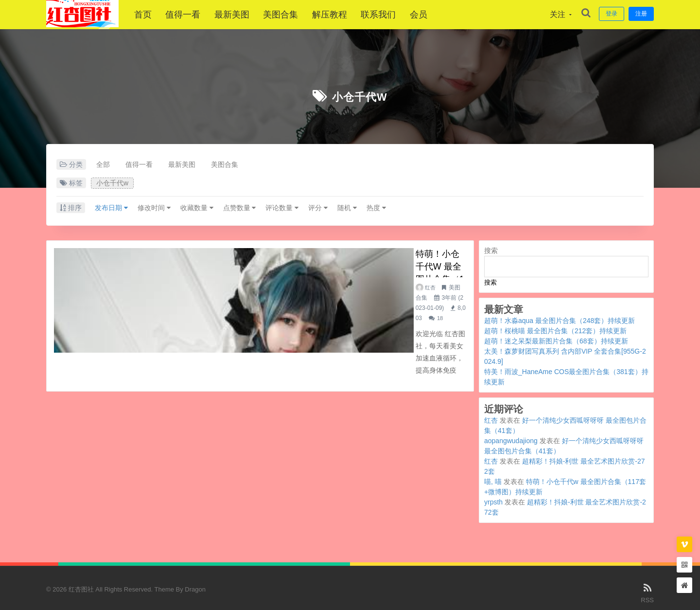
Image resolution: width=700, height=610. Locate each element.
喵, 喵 (493, 482)
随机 (347, 208)
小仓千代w (359, 96)
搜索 (491, 251)
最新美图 (237, 15)
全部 (103, 164)
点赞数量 (240, 208)
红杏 (225, 273)
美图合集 (286, 15)
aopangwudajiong (511, 441)
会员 (423, 15)
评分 (318, 208)
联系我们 (384, 15)
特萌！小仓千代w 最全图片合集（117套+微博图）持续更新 (325, 255)
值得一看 (188, 15)
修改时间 (154, 208)
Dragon (195, 589)
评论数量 (282, 208)
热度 (376, 208)
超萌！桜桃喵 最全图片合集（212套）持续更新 (555, 331)
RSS (647, 592)
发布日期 (111, 208)
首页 (148, 15)
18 (378, 273)
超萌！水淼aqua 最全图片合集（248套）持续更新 (560, 321)
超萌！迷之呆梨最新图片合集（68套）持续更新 (556, 341)
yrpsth (493, 502)
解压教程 (335, 15)
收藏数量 (197, 208)
